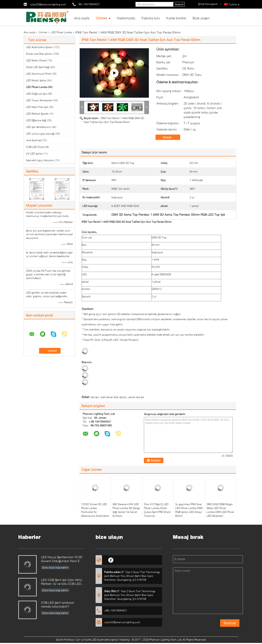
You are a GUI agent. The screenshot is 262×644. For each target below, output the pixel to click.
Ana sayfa (82, 18)
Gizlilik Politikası (65, 640)
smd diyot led (34, 140)
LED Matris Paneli (36, 60)
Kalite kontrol (176, 18)
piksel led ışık (136, 397)
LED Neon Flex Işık (37, 107)
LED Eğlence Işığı (36, 120)
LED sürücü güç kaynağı (40, 134)
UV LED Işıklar (34, 154)
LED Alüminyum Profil (39, 74)
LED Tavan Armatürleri (39, 100)
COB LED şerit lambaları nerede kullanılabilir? (58, 604)
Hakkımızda (126, 18)
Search (179, 4)
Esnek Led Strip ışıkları (39, 54)
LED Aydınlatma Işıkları (39, 47)
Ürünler (101, 18)
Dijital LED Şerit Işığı (38, 67)
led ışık (95, 397)
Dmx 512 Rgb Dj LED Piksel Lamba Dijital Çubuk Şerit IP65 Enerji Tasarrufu (157, 510)
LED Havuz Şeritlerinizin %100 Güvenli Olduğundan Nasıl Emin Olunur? (63, 559)
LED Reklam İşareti (37, 114)
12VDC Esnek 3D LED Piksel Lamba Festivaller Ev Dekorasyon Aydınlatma (95, 510)
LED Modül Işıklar (36, 80)
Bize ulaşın (201, 18)
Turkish (234, 5)
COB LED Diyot (35, 147)
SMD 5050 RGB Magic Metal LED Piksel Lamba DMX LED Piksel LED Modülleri (220, 510)
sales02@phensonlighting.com (48, 4)
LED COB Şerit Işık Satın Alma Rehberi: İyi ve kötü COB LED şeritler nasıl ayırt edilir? (62, 582)
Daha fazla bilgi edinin (55, 567)
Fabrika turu (151, 18)
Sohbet (170, 137)
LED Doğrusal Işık (36, 94)
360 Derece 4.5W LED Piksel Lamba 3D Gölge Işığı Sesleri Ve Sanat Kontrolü (126, 510)
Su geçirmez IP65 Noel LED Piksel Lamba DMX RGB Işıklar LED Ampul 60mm (189, 510)
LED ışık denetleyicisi (38, 127)
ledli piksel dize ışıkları (114, 397)
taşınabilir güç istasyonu (40, 160)
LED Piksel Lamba (62, 32)
